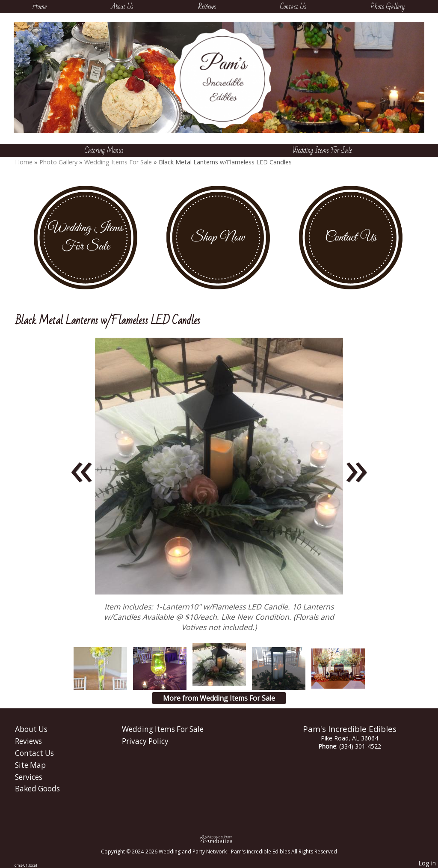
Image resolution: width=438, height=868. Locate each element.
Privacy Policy (145, 741)
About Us (122, 7)
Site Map (30, 765)
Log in (427, 863)
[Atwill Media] (219, 839)
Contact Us (293, 7)
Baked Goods (37, 789)
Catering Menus (104, 150)
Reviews (207, 7)
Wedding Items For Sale (322, 150)
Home (39, 7)
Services (29, 777)
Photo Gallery (388, 7)
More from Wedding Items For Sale (219, 698)
